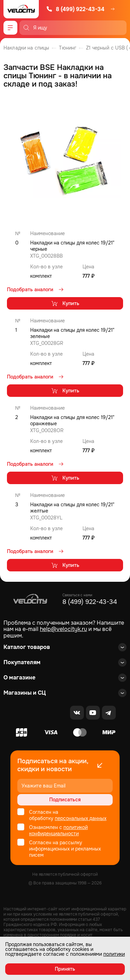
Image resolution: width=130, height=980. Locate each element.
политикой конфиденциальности (58, 830)
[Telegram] (109, 713)
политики (114, 954)
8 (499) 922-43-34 (75, 9)
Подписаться (65, 800)
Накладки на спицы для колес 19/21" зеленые (72, 333)
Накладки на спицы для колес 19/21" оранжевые (72, 420)
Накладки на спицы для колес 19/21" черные (72, 246)
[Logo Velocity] (21, 9)
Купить (65, 303)
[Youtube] (93, 713)
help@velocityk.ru (63, 629)
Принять (65, 969)
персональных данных (81, 818)
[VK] (77, 713)
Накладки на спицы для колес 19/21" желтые (72, 508)
